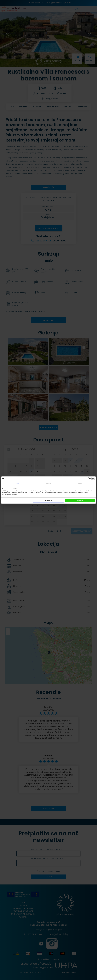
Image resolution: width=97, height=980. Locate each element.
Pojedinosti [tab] (48, 483)
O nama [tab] (80, 483)
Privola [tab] (17, 483)
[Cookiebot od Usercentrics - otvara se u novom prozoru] (85, 479)
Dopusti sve (80, 501)
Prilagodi (48, 501)
